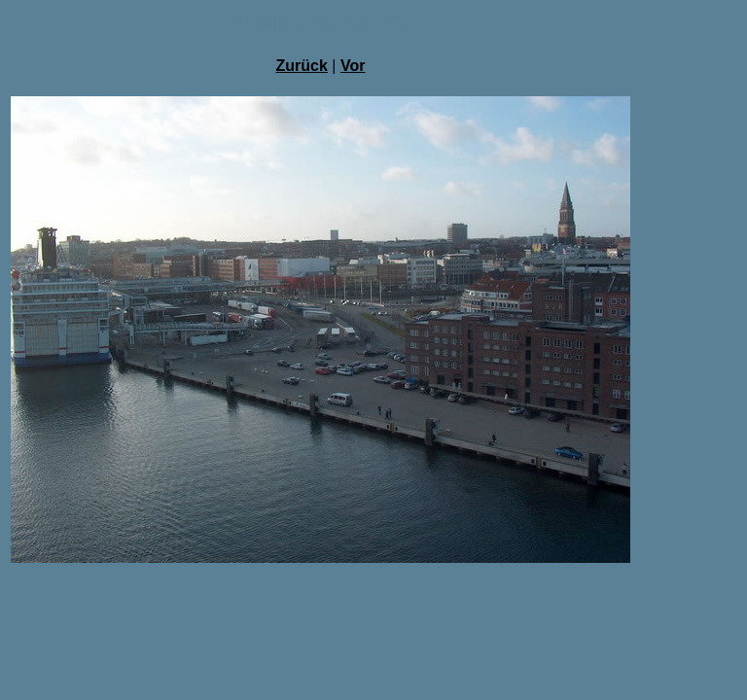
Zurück (302, 66)
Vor (353, 66)
